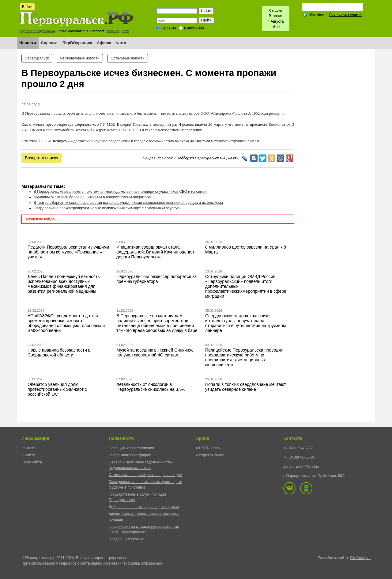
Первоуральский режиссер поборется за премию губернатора (156, 279)
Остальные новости (128, 58)
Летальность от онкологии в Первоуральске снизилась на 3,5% (151, 387)
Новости (28, 43)
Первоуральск (37, 58)
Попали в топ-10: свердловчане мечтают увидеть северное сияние (246, 387)
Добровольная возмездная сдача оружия (144, 507)
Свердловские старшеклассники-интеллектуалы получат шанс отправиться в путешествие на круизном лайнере (245, 323)
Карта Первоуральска (38, 31)
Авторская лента (210, 455)
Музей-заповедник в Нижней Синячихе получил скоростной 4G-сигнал (155, 352)
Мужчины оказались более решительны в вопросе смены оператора (92, 197)
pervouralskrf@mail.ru (301, 467)
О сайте (28, 455)
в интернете (194, 28)
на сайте (169, 28)
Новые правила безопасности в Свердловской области (59, 352)
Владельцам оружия (126, 539)
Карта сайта (32, 462)
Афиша (104, 43)
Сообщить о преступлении (131, 448)
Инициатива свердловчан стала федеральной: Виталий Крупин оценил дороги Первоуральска (155, 252)
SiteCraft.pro (360, 558)
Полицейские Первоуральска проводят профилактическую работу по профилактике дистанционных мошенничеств (244, 357)
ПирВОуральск (77, 43)
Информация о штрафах (130, 455)
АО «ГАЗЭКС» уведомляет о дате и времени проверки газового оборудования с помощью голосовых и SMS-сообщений (66, 323)
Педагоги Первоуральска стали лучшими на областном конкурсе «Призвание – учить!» (68, 252)
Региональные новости (80, 58)
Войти (27, 7)
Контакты (29, 448)
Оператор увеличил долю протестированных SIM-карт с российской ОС (57, 389)
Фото (121, 43)
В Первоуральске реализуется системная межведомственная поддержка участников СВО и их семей (120, 192)
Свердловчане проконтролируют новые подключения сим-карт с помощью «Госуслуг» (107, 208)
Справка (49, 43)
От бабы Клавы (209, 448)
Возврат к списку (41, 158)
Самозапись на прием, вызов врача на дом (145, 475)
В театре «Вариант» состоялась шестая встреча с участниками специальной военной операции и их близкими (128, 203)
